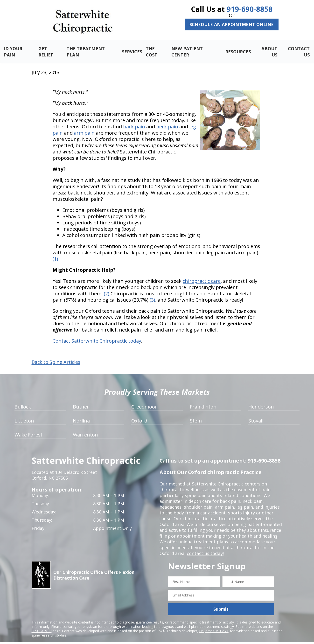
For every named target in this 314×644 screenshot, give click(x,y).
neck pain (167, 121)
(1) (55, 253)
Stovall (256, 415)
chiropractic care (202, 275)
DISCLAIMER (42, 625)
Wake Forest (28, 429)
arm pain (84, 127)
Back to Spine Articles (56, 357)
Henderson (261, 401)
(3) (152, 294)
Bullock (23, 401)
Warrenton (85, 429)
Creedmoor (144, 401)
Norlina (81, 415)
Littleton (24, 415)
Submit (221, 603)
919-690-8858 (250, 9)
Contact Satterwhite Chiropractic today (97, 335)
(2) (107, 288)
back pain (134, 121)
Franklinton (203, 401)
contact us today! (205, 548)
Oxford (139, 415)
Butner (81, 401)
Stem (196, 415)
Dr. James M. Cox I (214, 625)
